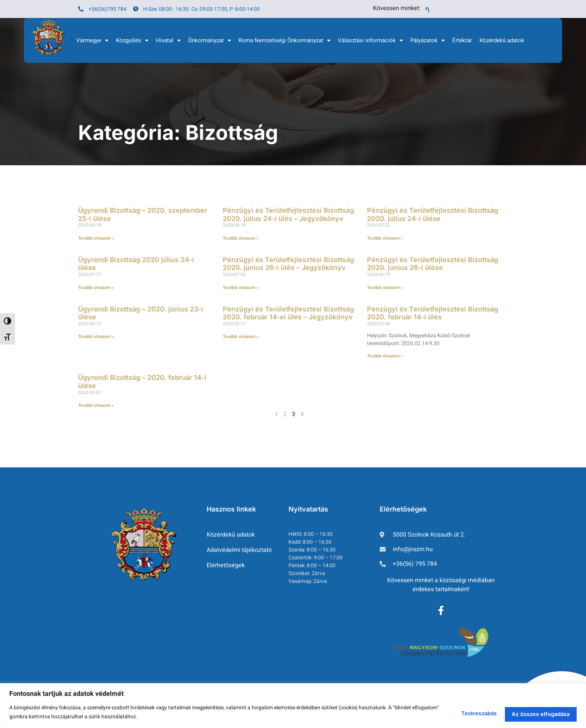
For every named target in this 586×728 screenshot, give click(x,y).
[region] (293, 704)
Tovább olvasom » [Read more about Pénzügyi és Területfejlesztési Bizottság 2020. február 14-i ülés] (385, 356)
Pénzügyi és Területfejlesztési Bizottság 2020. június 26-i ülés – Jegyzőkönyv (288, 264)
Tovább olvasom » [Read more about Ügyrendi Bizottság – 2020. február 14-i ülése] (96, 405)
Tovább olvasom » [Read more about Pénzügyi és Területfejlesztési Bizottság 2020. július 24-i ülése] (385, 238)
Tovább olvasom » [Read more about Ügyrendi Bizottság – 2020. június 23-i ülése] (96, 337)
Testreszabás (446, 711)
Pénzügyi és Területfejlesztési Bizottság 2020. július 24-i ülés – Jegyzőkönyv (288, 214)
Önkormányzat (209, 41)
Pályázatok (428, 41)
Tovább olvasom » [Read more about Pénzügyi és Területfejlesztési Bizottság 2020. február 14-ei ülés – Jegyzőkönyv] (241, 337)
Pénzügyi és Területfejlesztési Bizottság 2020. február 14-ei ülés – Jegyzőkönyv (288, 313)
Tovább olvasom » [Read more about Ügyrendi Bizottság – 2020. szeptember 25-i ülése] (96, 238)
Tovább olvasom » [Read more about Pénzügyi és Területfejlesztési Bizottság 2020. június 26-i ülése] (385, 288)
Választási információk (370, 41)
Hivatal (168, 41)
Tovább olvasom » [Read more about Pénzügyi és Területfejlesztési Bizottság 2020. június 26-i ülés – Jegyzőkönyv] (241, 288)
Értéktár (462, 40)
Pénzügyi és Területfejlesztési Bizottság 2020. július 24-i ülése (433, 214)
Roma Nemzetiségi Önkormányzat (284, 41)
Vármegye (92, 41)
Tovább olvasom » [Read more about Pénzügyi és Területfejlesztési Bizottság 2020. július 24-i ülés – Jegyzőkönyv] (241, 238)
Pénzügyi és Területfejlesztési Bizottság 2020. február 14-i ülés (433, 313)
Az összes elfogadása (530, 711)
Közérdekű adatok (502, 40)
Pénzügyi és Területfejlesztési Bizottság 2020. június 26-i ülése (433, 264)
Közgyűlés (132, 41)
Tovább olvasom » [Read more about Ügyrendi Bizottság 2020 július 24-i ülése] (96, 288)
